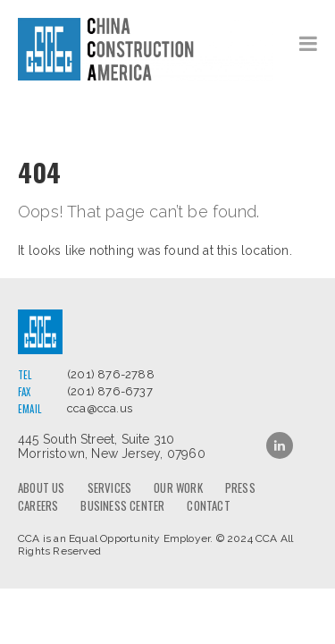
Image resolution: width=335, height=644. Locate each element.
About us (42, 487)
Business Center (122, 505)
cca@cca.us (100, 408)
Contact (208, 505)
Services (110, 487)
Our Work (178, 487)
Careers (38, 505)
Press (240, 487)
